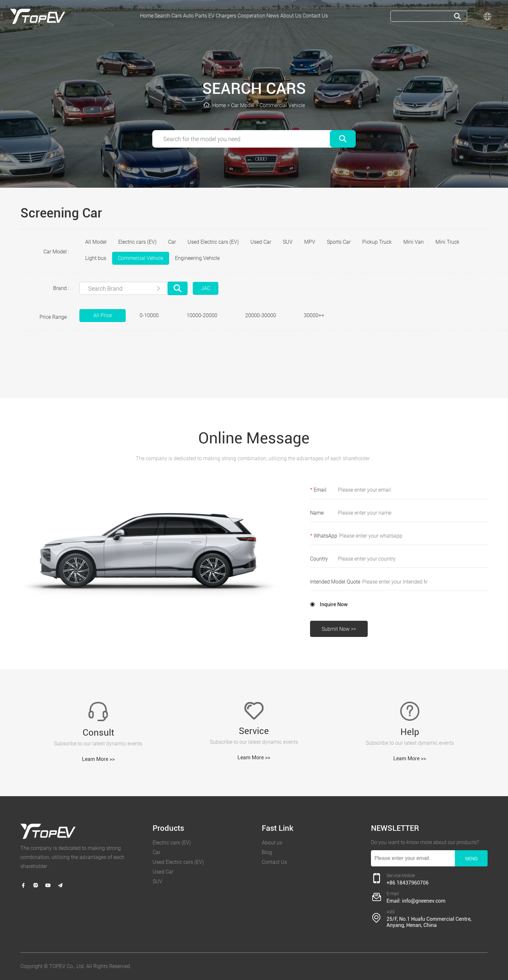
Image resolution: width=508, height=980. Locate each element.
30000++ (314, 315)
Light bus (96, 258)
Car (172, 242)
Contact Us (274, 862)
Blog (267, 852)
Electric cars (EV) (137, 242)
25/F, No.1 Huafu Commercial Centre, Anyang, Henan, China (429, 922)
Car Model (243, 105)
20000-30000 (261, 315)
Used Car (261, 242)
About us (272, 843)
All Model (96, 242)
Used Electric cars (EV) (213, 242)
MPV (310, 242)
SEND (471, 859)
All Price (103, 315)
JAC (206, 288)
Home (219, 105)
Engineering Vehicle (197, 258)
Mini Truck (447, 242)
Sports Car (339, 242)
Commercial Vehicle (282, 105)
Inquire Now (334, 604)
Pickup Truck (377, 242)
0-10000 (149, 315)
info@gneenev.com (424, 901)
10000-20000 (202, 315)
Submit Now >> (339, 629)
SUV (288, 242)
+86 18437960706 (408, 883)
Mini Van (414, 242)
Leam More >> (98, 759)
